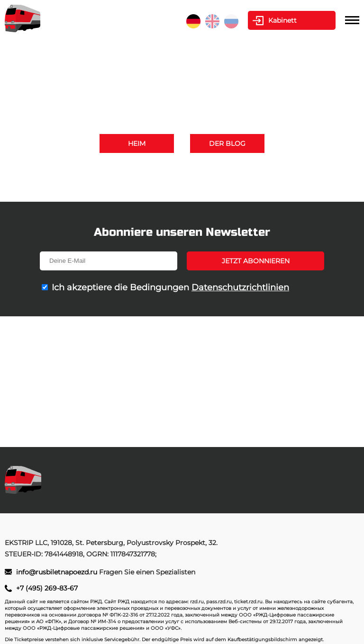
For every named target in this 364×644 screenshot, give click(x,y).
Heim (137, 143)
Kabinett (282, 20)
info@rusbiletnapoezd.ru (212, 182)
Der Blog (227, 143)
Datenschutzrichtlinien (240, 287)
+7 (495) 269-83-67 (271, 170)
